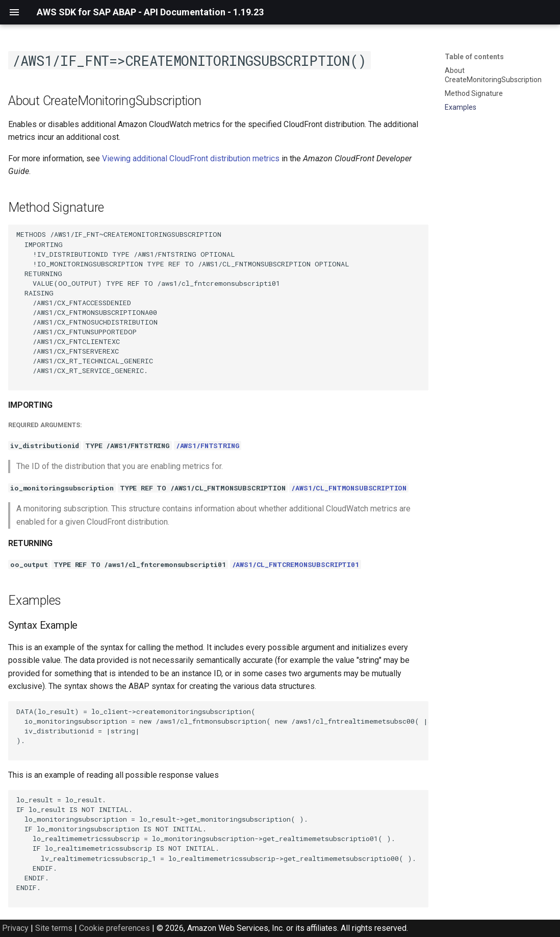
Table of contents (474, 57)
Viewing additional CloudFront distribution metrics (191, 158)
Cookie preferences (114, 928)
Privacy (15, 928)
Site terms (54, 928)
